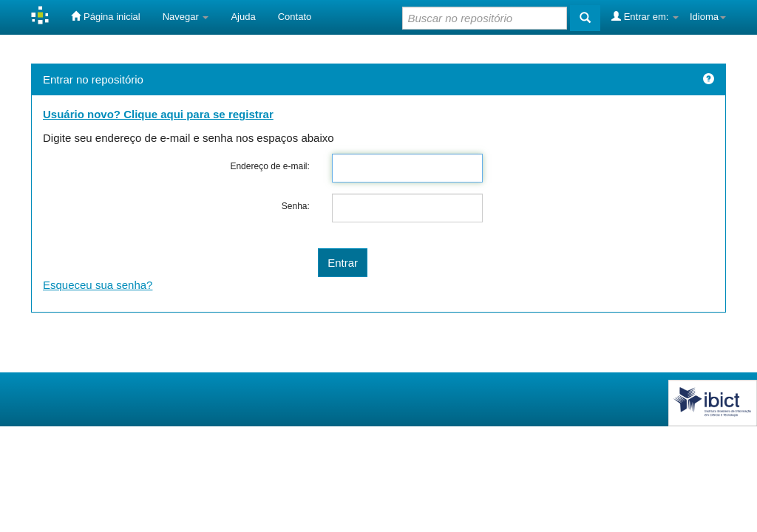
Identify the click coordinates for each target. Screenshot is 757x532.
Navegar (186, 17)
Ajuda (243, 17)
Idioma (708, 17)
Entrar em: (645, 16)
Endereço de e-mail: (269, 166)
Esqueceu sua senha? (98, 285)
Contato (295, 17)
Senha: (296, 206)
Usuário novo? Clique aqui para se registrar (158, 114)
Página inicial (105, 16)
